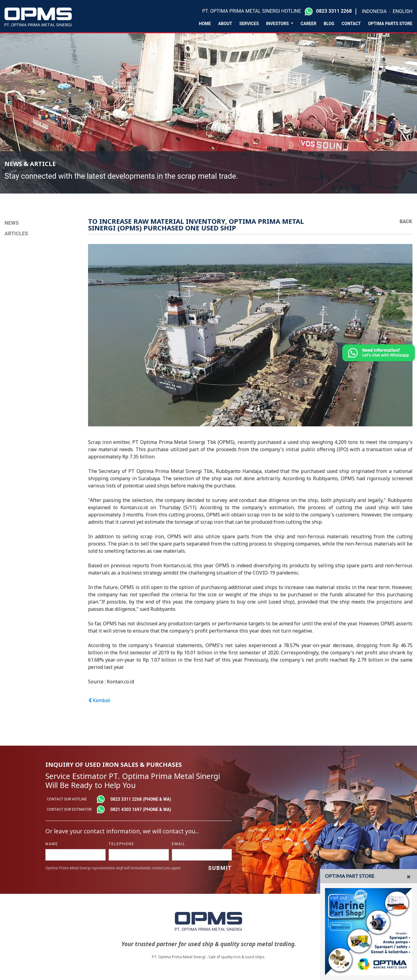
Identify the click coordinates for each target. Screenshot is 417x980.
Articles (16, 233)
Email (179, 844)
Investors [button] (278, 24)
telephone (121, 844)
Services (249, 24)
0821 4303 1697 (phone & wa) (141, 809)
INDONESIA (374, 11)
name (52, 844)
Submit (220, 868)
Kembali (99, 700)
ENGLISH (403, 11)
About (225, 24)
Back (406, 221)
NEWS (12, 223)
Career (308, 24)
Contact (351, 24)
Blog (329, 24)
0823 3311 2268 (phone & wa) (141, 799)
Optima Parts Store (390, 24)
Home (205, 24)
